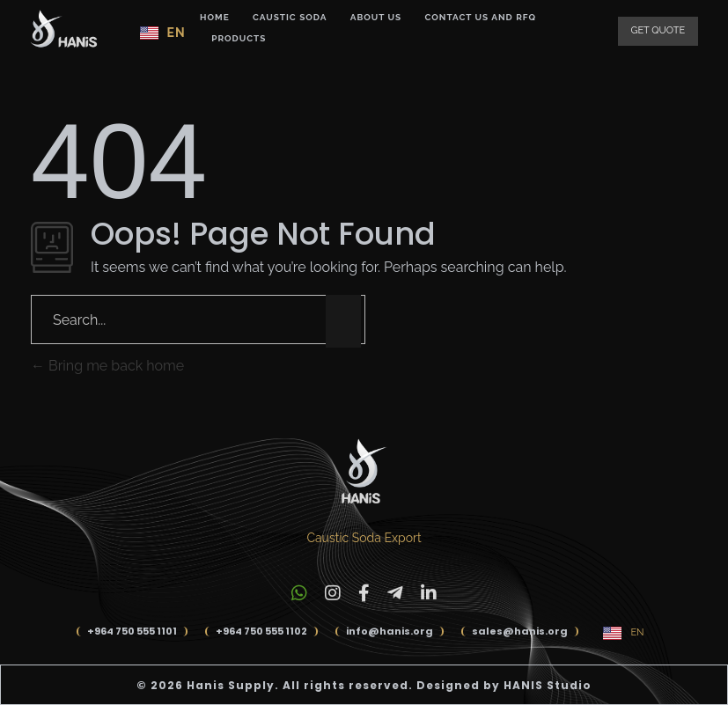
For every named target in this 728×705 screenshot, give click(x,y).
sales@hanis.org (520, 631)
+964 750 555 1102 (261, 631)
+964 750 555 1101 (132, 631)
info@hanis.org (390, 631)
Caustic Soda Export (364, 538)
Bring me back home (107, 366)
